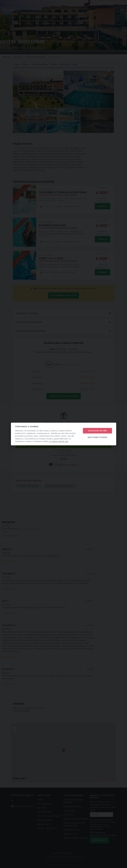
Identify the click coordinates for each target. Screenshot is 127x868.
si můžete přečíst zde (59, 441)
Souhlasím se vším (97, 431)
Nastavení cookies (97, 437)
